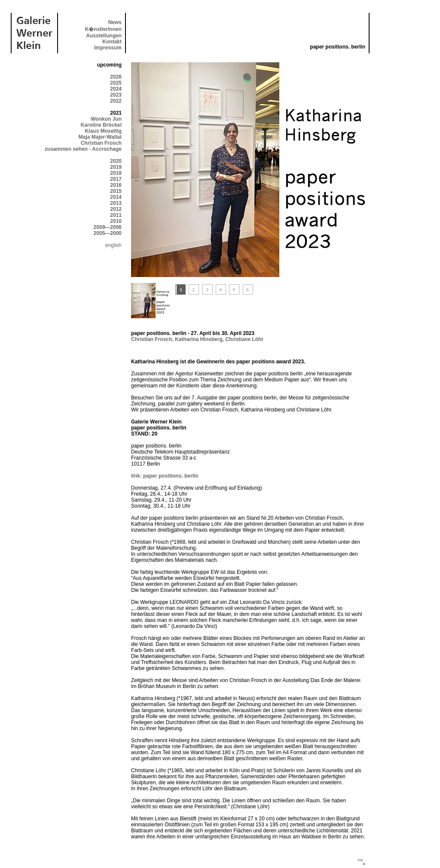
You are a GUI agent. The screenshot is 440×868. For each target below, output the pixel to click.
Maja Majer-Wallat (100, 137)
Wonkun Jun (106, 119)
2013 (116, 203)
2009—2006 (108, 227)
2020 (116, 161)
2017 (116, 179)
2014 (116, 197)
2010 (116, 221)
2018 (116, 173)
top (360, 860)
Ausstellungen (104, 36)
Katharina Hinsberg (199, 339)
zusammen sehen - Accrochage (83, 149)
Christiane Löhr (244, 339)
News (115, 22)
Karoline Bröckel (101, 125)
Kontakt (112, 42)
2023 (116, 95)
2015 (116, 191)
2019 (116, 167)
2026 (116, 77)
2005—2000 (108, 233)
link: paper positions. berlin (165, 476)
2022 (116, 101)
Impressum (108, 48)
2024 (116, 89)
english (113, 245)
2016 (116, 185)
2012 (116, 209)
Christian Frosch (101, 143)
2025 (116, 83)
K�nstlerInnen (103, 29)
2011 (116, 215)
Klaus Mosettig (103, 131)
